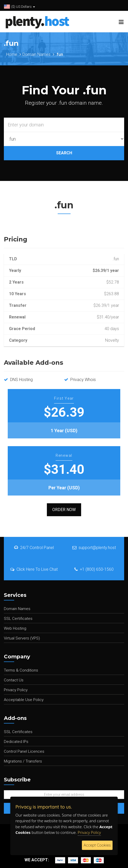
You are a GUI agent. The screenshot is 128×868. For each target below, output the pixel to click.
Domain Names (36, 54)
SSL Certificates (18, 619)
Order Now (64, 510)
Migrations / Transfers (23, 761)
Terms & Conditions (21, 670)
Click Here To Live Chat (34, 569)
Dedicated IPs (16, 742)
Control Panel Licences (24, 751)
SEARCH (64, 153)
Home (12, 54)
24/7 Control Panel (34, 548)
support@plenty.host (94, 548)
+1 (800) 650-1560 (94, 569)
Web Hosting (15, 628)
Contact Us (14, 680)
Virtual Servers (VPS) (22, 638)
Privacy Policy (16, 690)
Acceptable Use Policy (24, 700)
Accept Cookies (97, 845)
